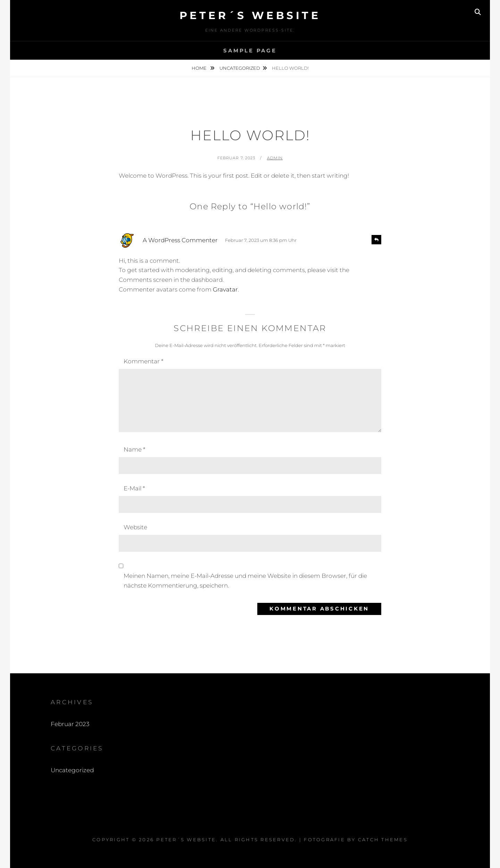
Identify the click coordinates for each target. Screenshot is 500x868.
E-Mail (134, 488)
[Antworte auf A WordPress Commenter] (376, 240)
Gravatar (225, 289)
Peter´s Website (250, 15)
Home (200, 68)
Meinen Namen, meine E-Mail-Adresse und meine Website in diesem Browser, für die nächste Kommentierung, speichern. (245, 581)
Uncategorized (240, 68)
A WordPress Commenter (180, 240)
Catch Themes (383, 840)
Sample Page (250, 50)
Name (134, 449)
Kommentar (143, 361)
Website (135, 527)
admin (275, 158)
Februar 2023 (70, 724)
